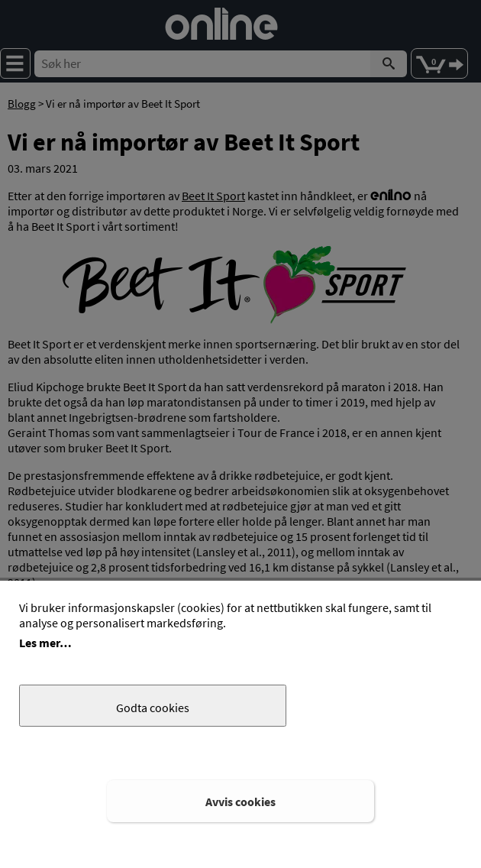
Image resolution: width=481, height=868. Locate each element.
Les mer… (45, 643)
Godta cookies (153, 708)
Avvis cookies (240, 802)
